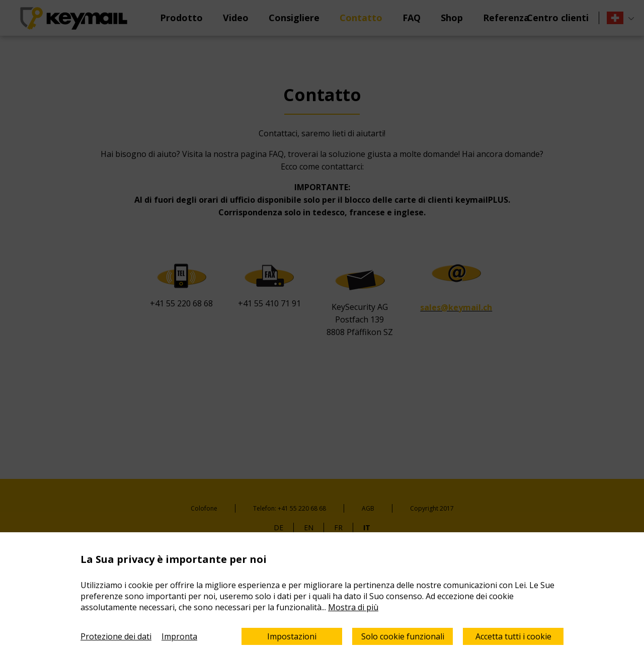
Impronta (179, 636)
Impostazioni (292, 636)
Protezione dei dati (116, 636)
